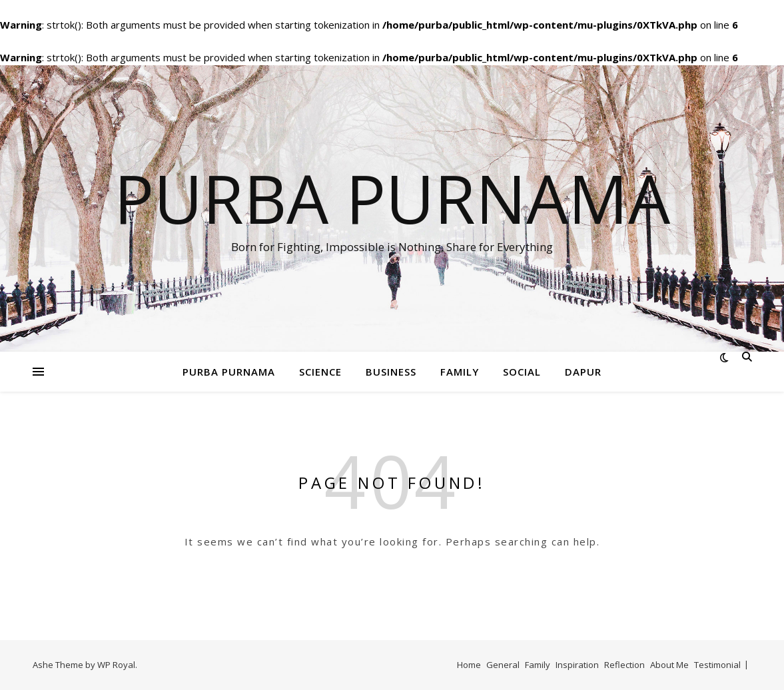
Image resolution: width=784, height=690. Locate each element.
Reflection (624, 665)
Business (391, 372)
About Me (669, 665)
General (503, 665)
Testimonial (717, 665)
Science (320, 372)
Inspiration (577, 665)
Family (460, 372)
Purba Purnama (392, 198)
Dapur (583, 372)
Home (469, 665)
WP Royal (116, 665)
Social (522, 372)
